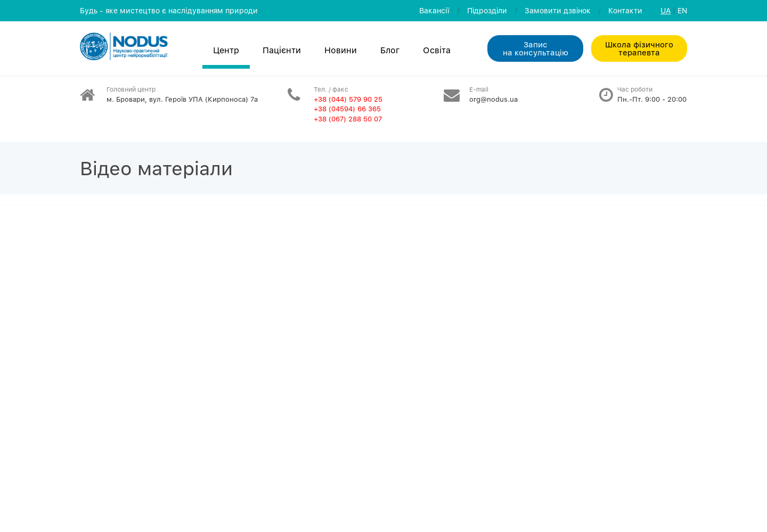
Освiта (437, 50)
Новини (341, 50)
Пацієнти (282, 50)
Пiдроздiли (487, 10)
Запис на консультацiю (536, 48)
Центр (226, 50)
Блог (390, 50)
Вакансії (434, 10)
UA (666, 10)
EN (682, 10)
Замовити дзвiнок (558, 10)
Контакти (625, 10)
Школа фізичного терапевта (639, 48)
